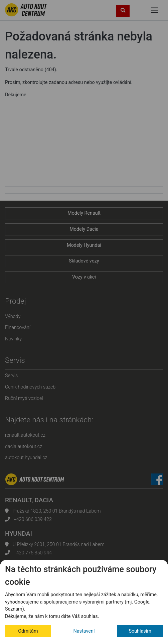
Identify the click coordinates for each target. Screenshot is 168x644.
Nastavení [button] (84, 631)
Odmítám (28, 631)
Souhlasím (140, 631)
